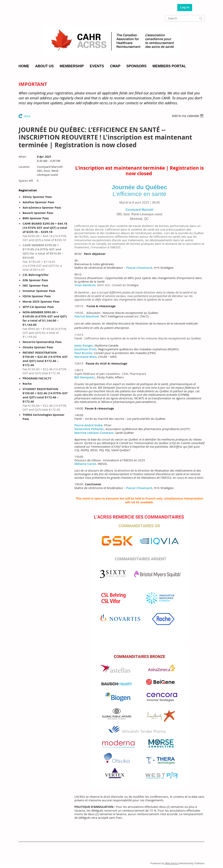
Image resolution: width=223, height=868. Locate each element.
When (22, 157)
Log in (185, 7)
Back (27, 116)
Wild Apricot (172, 863)
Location (24, 167)
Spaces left (26, 181)
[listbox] (188, 116)
